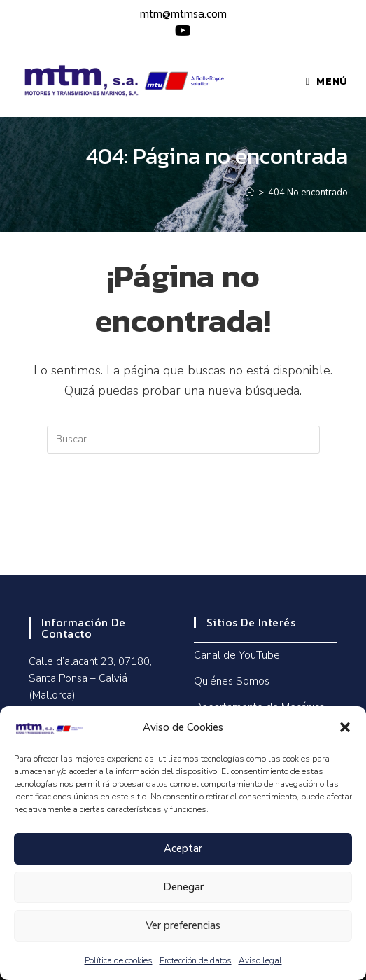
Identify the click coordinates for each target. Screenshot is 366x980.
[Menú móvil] (327, 81)
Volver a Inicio (183, 510)
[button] (345, 727)
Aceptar (183, 848)
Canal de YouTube (237, 655)
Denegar (183, 887)
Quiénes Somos (232, 681)
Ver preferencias (183, 925)
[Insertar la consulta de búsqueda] (183, 440)
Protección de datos (196, 960)
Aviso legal (260, 960)
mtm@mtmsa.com (183, 13)
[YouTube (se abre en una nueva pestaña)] (181, 31)
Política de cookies (119, 960)
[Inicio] (249, 192)
